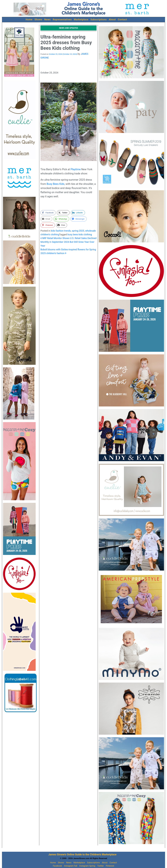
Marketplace (81, 19)
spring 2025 (78, 231)
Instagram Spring (87, 866)
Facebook (57, 866)
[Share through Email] (46, 219)
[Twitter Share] (63, 213)
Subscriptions (99, 19)
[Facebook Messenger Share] (79, 219)
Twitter (101, 866)
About (112, 19)
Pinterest (110, 866)
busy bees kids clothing (80, 234)
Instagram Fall (71, 866)
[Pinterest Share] (48, 225)
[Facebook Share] (48, 213)
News (48, 19)
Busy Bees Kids (55, 184)
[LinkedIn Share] (78, 213)
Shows (38, 19)
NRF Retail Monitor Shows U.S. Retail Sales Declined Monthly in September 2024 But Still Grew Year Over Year (68, 242)
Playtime (76, 169)
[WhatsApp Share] (61, 219)
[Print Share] (62, 225)
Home (29, 19)
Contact (122, 19)
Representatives (62, 19)
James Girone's (57, 854)
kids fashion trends (61, 231)
